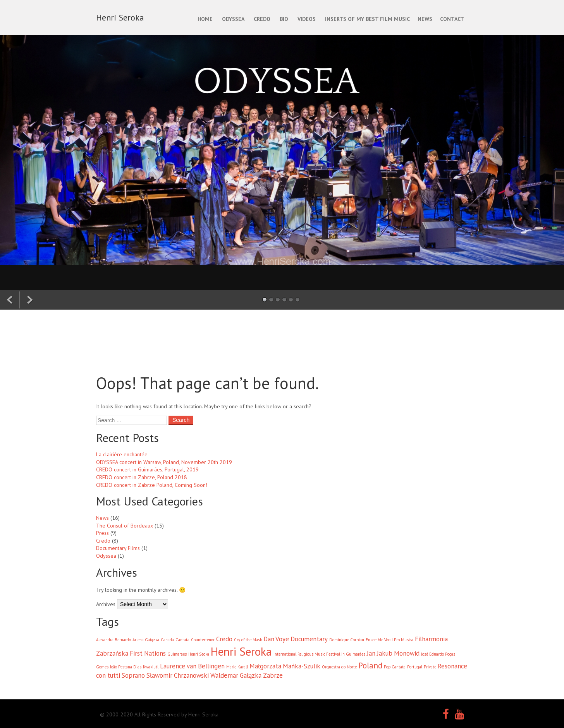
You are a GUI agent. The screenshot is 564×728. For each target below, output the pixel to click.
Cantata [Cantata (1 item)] (182, 640)
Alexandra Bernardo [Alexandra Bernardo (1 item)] (113, 640)
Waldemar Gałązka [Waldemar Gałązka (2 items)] (236, 675)
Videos (307, 19)
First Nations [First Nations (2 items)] (148, 653)
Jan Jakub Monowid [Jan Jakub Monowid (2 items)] (393, 653)
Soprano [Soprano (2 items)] (133, 675)
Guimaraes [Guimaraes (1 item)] (177, 654)
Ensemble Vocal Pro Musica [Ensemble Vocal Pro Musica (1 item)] (389, 640)
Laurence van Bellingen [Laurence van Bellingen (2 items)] (192, 666)
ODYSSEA (233, 19)
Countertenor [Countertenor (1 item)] (203, 640)
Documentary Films (118, 548)
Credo (103, 541)
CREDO (262, 19)
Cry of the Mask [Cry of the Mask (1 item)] (248, 640)
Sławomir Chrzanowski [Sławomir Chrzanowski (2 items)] (178, 675)
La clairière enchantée (122, 454)
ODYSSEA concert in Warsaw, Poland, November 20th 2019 (164, 462)
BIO (284, 19)
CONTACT (452, 19)
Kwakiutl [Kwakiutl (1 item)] (151, 667)
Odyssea (106, 556)
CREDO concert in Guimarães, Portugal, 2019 (147, 469)
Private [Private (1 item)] (430, 667)
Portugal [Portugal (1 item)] (415, 667)
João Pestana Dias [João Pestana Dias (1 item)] (126, 667)
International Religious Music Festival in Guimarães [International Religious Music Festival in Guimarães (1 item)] (319, 654)
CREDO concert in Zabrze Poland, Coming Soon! (152, 485)
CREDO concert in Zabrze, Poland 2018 (142, 477)
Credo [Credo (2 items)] (224, 639)
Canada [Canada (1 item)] (167, 640)
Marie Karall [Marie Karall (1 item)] (237, 667)
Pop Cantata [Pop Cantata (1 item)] (395, 667)
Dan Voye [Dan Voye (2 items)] (276, 639)
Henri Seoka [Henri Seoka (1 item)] (199, 654)
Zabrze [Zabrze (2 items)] (273, 675)
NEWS (425, 19)
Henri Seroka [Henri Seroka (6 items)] (241, 651)
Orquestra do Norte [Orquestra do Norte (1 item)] (339, 667)
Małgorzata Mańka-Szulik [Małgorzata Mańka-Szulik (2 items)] (285, 666)
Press (102, 533)
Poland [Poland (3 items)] (370, 665)
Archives (106, 604)
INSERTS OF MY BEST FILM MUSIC (367, 19)
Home (205, 19)
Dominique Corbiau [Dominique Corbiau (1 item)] (347, 640)
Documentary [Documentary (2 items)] (309, 639)
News (102, 518)
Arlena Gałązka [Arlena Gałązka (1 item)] (146, 640)
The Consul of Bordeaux (125, 526)
